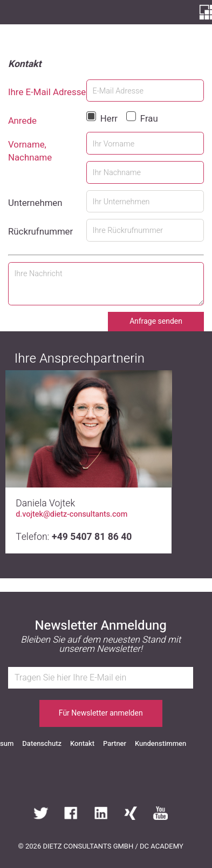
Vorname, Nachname (30, 151)
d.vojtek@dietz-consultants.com (71, 515)
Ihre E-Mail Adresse (47, 92)
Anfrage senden (156, 321)
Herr (109, 119)
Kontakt (82, 743)
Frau (149, 119)
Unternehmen (35, 203)
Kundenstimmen (160, 743)
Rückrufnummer (40, 232)
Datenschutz (42, 743)
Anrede (22, 121)
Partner (115, 743)
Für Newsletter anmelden (101, 713)
